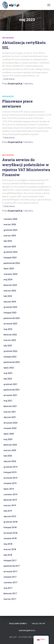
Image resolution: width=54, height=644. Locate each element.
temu (28, 84)
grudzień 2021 (10, 384)
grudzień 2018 (10, 522)
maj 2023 (8, 329)
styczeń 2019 (10, 516)
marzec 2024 (10, 291)
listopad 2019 (10, 472)
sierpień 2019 (10, 483)
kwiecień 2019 (10, 500)
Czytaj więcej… (9, 79)
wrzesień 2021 (10, 395)
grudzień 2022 (10, 351)
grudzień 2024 (10, 252)
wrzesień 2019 (10, 478)
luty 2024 (8, 296)
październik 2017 (12, 566)
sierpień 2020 (10, 428)
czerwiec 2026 (10, 219)
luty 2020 (8, 456)
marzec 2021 (10, 412)
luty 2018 (8, 555)
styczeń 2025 (10, 247)
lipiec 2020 (9, 434)
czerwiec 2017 (10, 582)
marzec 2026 (10, 224)
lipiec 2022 (9, 368)
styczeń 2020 (10, 461)
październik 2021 (12, 390)
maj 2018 (8, 544)
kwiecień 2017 (10, 593)
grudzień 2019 (10, 467)
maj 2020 (8, 439)
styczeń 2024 (10, 302)
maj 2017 (8, 588)
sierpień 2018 (10, 538)
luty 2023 (8, 346)
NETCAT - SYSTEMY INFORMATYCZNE (27, 637)
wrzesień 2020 (10, 423)
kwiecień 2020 (10, 445)
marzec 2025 (10, 236)
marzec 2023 (10, 340)
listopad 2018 (10, 527)
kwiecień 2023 (10, 335)
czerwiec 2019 (10, 494)
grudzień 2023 (10, 307)
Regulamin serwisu (18, 624)
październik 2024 (12, 263)
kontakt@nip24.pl (27, 631)
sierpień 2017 (10, 577)
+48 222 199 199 (38, 624)
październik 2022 (12, 362)
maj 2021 (8, 401)
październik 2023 (12, 318)
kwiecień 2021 (10, 406)
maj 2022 (8, 373)
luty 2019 (8, 511)
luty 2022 (8, 379)
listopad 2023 (10, 313)
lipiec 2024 (9, 269)
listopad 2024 (10, 258)
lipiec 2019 (9, 489)
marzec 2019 (10, 505)
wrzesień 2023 (10, 324)
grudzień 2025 (10, 230)
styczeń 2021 (10, 417)
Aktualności (8, 38)
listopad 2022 (10, 357)
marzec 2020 (10, 450)
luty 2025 (8, 241)
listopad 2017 (10, 561)
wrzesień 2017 (10, 572)
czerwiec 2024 (10, 274)
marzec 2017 (10, 599)
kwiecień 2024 (10, 285)
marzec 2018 (10, 549)
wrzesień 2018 (10, 533)
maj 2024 (8, 280)
